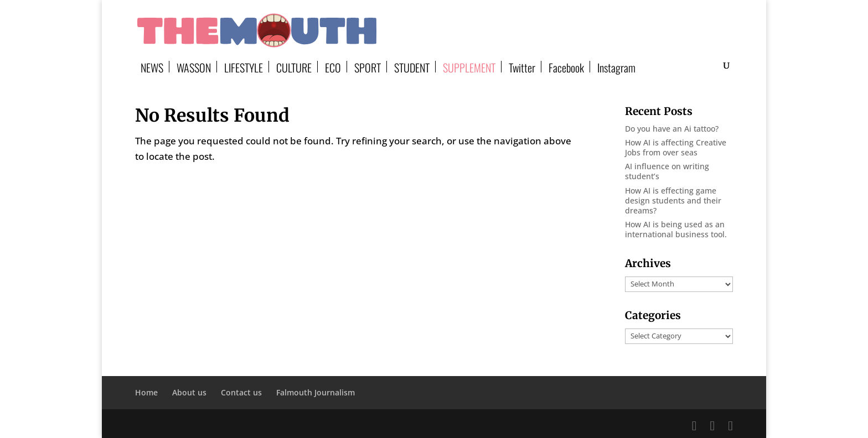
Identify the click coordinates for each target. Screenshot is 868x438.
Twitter (522, 67)
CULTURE (294, 67)
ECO (333, 67)
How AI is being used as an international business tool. (676, 229)
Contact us (241, 392)
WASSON (194, 67)
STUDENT (412, 67)
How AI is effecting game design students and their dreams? (673, 200)
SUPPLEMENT (469, 67)
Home (146, 392)
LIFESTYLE (244, 67)
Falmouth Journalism (316, 392)
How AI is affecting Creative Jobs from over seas (676, 147)
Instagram (616, 67)
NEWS (152, 67)
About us (189, 392)
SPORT (368, 67)
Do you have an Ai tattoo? (672, 129)
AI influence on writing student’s (667, 171)
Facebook (566, 67)
